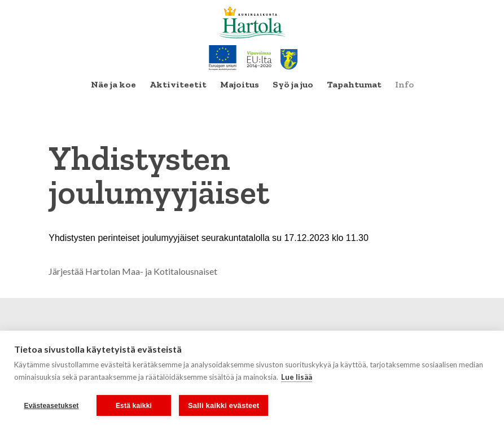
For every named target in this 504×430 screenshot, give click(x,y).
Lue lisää (297, 377)
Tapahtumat (354, 84)
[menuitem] (113, 85)
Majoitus (240, 84)
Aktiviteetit (178, 84)
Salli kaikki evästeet (223, 405)
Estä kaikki (134, 406)
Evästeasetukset (51, 406)
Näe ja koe (113, 84)
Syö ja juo (293, 84)
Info (404, 84)
